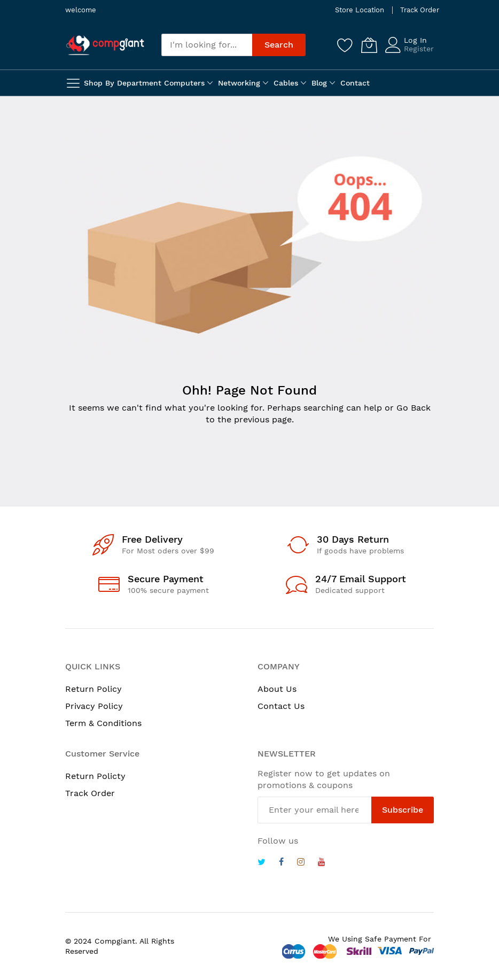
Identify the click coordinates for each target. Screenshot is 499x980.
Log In (415, 40)
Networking (239, 83)
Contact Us (281, 706)
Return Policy (93, 689)
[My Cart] (369, 45)
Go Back (414, 408)
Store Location (360, 10)
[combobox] (207, 45)
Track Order (420, 10)
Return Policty (95, 776)
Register (419, 49)
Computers (184, 83)
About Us (277, 689)
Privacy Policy (94, 706)
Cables (286, 83)
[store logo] (105, 45)
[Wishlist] (345, 45)
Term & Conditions (103, 723)
